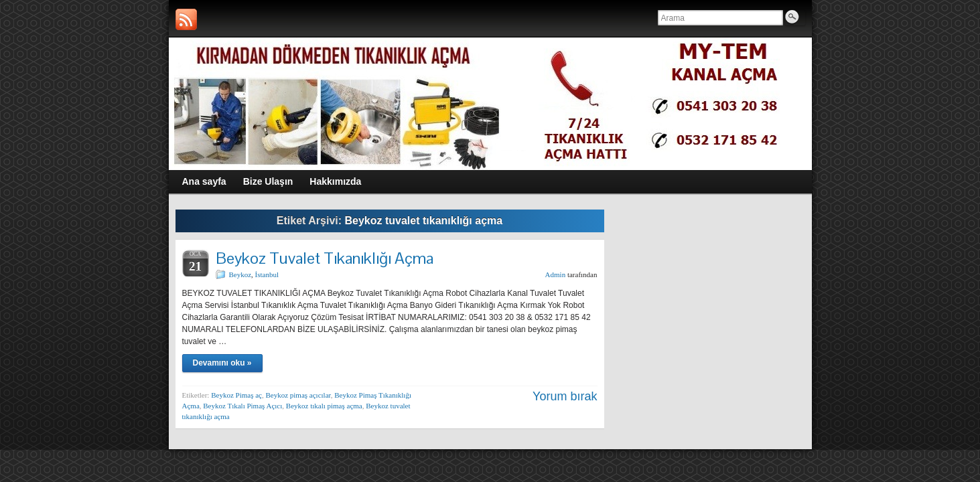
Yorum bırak (565, 396)
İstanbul (267, 274)
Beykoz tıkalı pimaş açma (324, 406)
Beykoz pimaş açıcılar (298, 395)
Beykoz (240, 274)
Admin (556, 274)
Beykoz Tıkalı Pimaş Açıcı (242, 406)
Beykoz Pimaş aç (236, 395)
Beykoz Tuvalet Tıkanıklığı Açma (325, 258)
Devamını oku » (222, 363)
